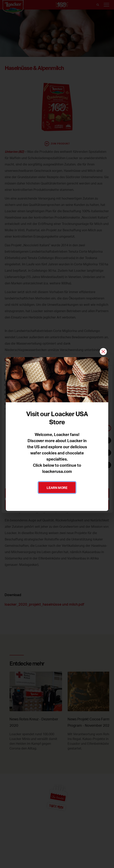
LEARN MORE (57, 488)
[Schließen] (103, 352)
